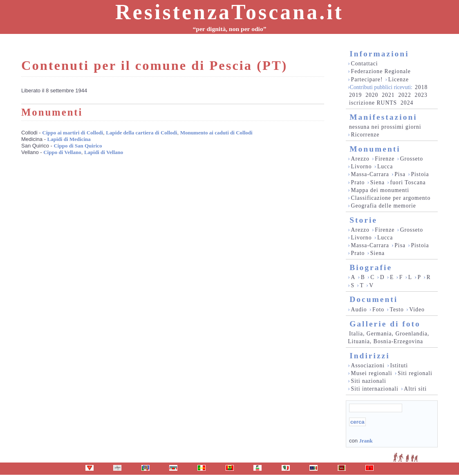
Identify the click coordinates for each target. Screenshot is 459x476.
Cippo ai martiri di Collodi (73, 133)
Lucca (385, 166)
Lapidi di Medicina (69, 139)
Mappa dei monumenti (380, 190)
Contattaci (365, 64)
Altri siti (415, 389)
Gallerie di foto (385, 324)
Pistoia (420, 174)
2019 (355, 95)
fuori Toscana (408, 182)
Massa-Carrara (370, 174)
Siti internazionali (375, 389)
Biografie (371, 267)
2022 (404, 95)
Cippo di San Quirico (78, 146)
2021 (388, 95)
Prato (358, 182)
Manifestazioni (383, 117)
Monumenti (375, 149)
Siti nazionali (369, 381)
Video (417, 310)
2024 (407, 103)
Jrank (366, 441)
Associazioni (368, 365)
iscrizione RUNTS (373, 103)
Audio (359, 310)
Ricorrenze (365, 135)
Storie (363, 220)
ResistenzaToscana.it (229, 12)
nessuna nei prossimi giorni (385, 127)
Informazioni (379, 54)
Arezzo (360, 159)
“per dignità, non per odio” (229, 29)
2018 (421, 87)
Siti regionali (415, 373)
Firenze (385, 159)
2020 (372, 95)
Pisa (400, 174)
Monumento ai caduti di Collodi (216, 133)
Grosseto (412, 159)
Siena (377, 182)
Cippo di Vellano (62, 152)
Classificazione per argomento (391, 198)
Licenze (399, 79)
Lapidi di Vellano (104, 152)
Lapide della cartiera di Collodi (141, 133)
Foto (378, 310)
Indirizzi (370, 356)
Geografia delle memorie (384, 206)
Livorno (362, 166)
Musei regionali (372, 373)
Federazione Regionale (381, 71)
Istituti (399, 365)
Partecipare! (367, 79)
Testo (397, 310)
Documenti (374, 299)
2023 (421, 95)
